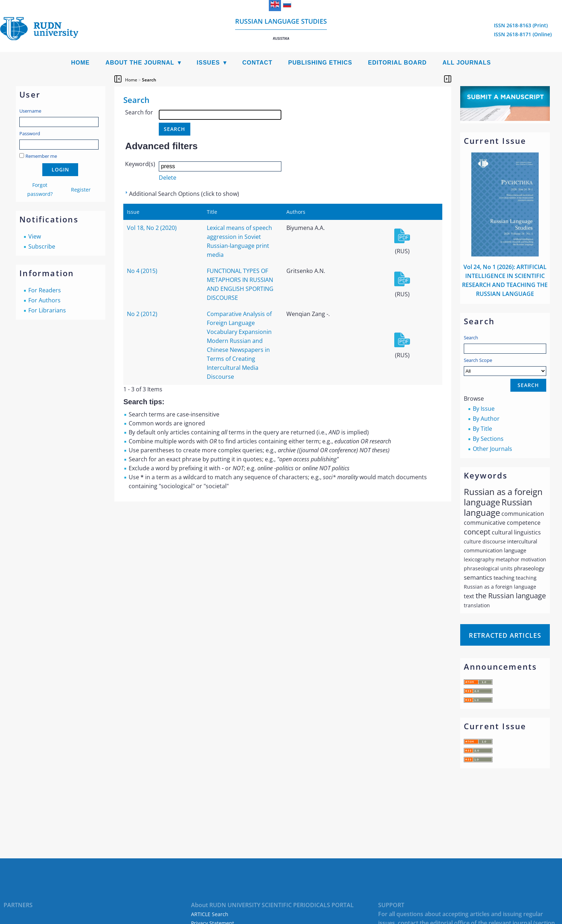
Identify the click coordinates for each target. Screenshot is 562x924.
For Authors (44, 300)
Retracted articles (505, 635)
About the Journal (140, 63)
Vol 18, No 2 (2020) (152, 228)
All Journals (467, 63)
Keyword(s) (140, 164)
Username (30, 111)
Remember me (41, 156)
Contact (257, 63)
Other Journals (492, 449)
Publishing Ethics (320, 63)
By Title (482, 429)
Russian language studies (281, 29)
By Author (486, 419)
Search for (139, 112)
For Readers (45, 290)
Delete (168, 178)
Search (471, 338)
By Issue (484, 409)
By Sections (488, 439)
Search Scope (505, 366)
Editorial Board (397, 63)
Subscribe (42, 246)
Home (80, 63)
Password (30, 133)
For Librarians (47, 310)
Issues (208, 63)
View (35, 236)
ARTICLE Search (210, 914)
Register (81, 190)
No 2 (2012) (142, 314)
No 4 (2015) (142, 271)
